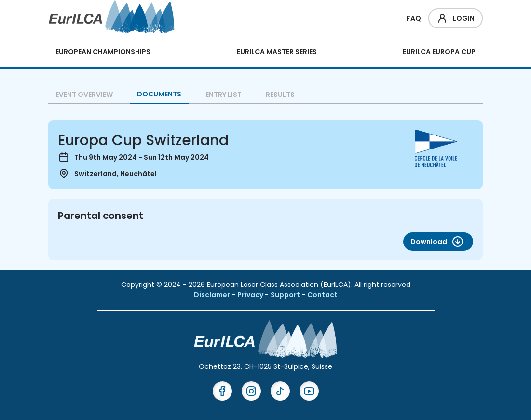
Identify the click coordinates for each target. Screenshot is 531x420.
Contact (322, 295)
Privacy (251, 295)
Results (280, 95)
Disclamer (213, 295)
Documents (159, 94)
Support (286, 295)
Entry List (224, 95)
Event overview (84, 95)
